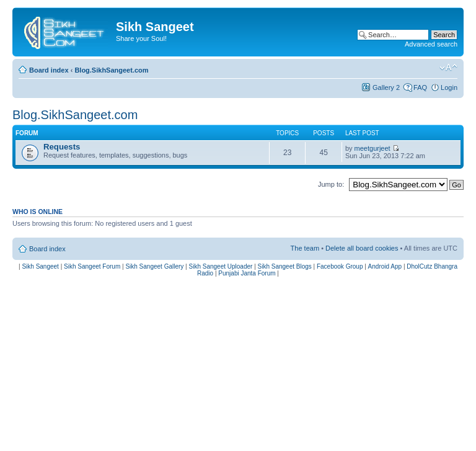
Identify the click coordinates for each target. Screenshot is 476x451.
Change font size (448, 68)
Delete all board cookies (362, 248)
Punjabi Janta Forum (247, 273)
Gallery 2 (386, 87)
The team (305, 248)
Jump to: (331, 184)
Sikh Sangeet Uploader (221, 266)
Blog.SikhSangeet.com (111, 70)
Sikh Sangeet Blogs (285, 266)
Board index (49, 70)
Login (449, 87)
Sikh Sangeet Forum (92, 266)
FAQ (420, 87)
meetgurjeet (372, 148)
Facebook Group (340, 266)
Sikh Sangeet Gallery (154, 266)
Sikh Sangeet (40, 266)
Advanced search (431, 44)
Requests (62, 147)
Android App (385, 266)
